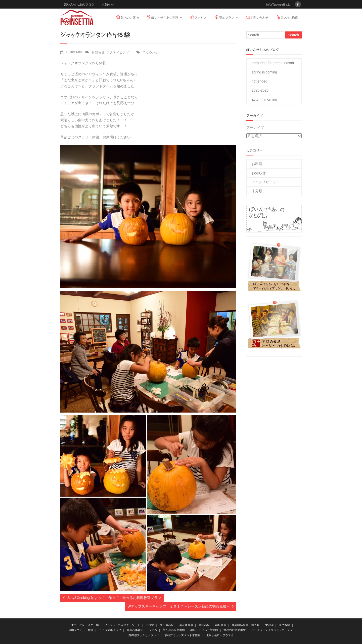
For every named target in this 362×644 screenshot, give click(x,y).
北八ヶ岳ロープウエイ (220, 635)
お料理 (257, 164)
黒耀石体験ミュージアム (142, 630)
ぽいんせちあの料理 (162, 17)
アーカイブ (255, 128)
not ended (259, 81)
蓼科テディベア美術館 (204, 630)
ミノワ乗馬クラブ (110, 630)
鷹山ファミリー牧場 (81, 630)
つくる (147, 52)
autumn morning (264, 99)
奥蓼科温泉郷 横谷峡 (246, 625)
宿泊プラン (224, 17)
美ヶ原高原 (167, 625)
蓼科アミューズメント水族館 (182, 635)
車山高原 (204, 625)
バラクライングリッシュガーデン (272, 630)
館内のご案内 (127, 17)
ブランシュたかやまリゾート (122, 625)
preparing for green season (273, 63)
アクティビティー (119, 52)
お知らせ (108, 5)
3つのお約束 (287, 17)
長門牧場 (285, 625)
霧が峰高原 (186, 625)
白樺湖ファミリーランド (144, 635)
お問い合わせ (257, 17)
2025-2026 (260, 90)
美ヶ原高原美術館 (174, 630)
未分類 (257, 191)
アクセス (198, 17)
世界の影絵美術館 (235, 630)
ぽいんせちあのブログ (79, 5)
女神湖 (269, 625)
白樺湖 (150, 625)
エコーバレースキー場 (85, 625)
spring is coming (264, 72)
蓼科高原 (221, 625)
